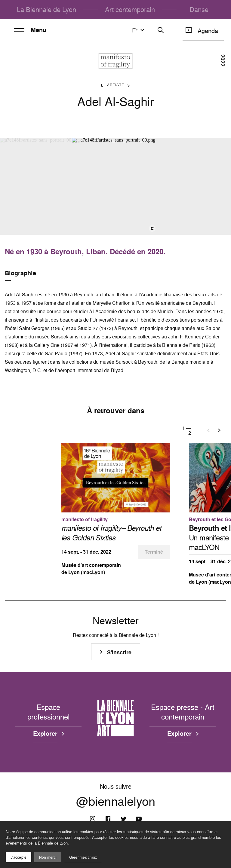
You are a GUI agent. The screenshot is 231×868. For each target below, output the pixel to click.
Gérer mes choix (83, 857)
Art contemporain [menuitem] (130, 9)
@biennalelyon (116, 801)
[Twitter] (123, 819)
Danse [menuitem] (199, 9)
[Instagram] (93, 819)
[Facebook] (108, 819)
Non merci (48, 857)
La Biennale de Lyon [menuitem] (46, 9)
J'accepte (18, 857)
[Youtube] (139, 819)
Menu (30, 30)
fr (139, 30)
